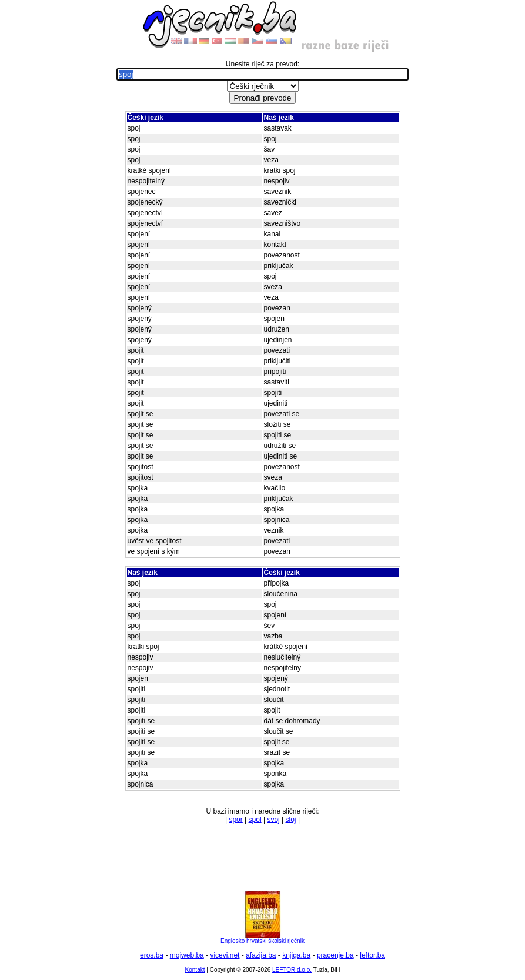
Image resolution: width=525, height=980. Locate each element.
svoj (273, 820)
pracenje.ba (335, 955)
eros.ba (152, 955)
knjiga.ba (296, 955)
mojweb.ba (187, 955)
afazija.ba (261, 955)
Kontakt (195, 970)
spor (235, 820)
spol (255, 820)
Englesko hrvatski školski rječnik (262, 938)
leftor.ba (372, 955)
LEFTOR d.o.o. (292, 970)
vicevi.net (225, 955)
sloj (291, 820)
